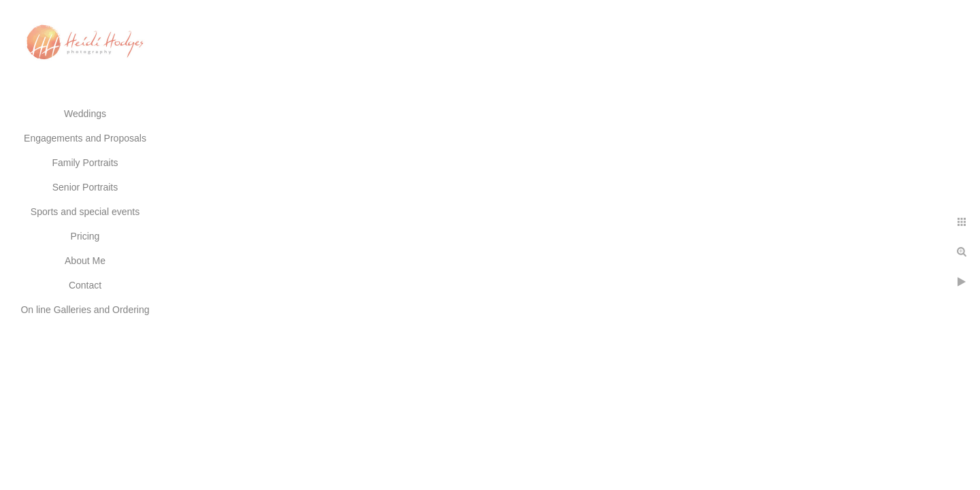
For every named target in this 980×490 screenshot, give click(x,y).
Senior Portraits (85, 187)
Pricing (85, 236)
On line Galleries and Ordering (85, 310)
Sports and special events (85, 212)
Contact (85, 285)
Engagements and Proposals (85, 138)
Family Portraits (85, 163)
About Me (85, 261)
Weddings (85, 114)
